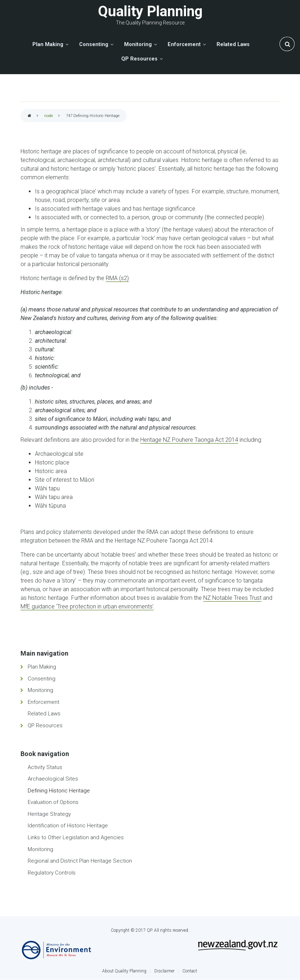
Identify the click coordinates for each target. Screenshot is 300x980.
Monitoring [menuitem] (138, 44)
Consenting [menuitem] (94, 44)
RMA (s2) (117, 278)
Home (29, 116)
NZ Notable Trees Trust (232, 598)
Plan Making (42, 667)
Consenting (42, 679)
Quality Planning (150, 11)
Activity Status (45, 767)
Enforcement (44, 702)
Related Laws (44, 714)
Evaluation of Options (53, 802)
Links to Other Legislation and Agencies (76, 837)
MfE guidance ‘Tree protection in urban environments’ (87, 606)
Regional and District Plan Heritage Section (80, 861)
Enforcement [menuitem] (184, 44)
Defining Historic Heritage (59, 791)
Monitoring (40, 690)
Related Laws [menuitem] (233, 44)
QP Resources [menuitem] (139, 59)
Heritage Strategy (49, 814)
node (49, 116)
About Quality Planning (124, 971)
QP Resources (45, 725)
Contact (190, 971)
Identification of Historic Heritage (68, 826)
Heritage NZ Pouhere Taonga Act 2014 (189, 440)
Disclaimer (164, 971)
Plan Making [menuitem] (48, 44)
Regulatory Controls (52, 873)
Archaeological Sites (53, 779)
